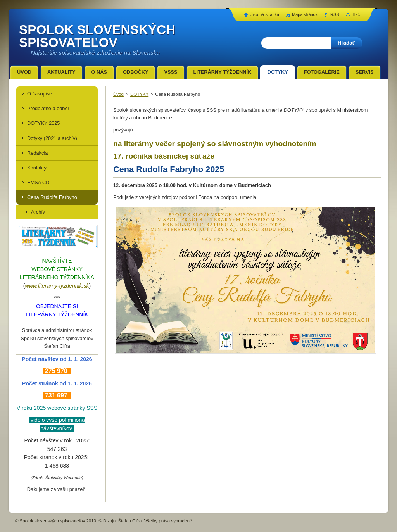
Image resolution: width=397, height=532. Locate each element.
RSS (335, 14)
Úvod (118, 94)
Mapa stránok (305, 14)
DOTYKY (139, 94)
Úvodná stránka (264, 14)
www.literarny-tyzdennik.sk (57, 286)
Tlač (356, 14)
